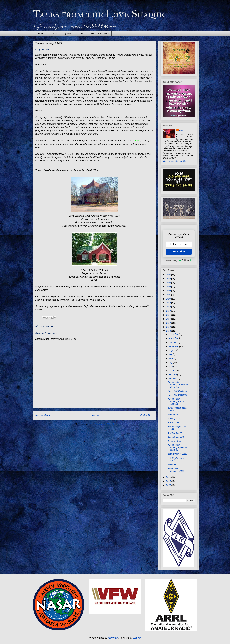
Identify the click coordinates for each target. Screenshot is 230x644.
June (171, 358)
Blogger (137, 638)
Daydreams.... (174, 464)
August (172, 350)
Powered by (179, 260)
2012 (169, 331)
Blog (55, 34)
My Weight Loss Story (73, 34)
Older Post (147, 415)
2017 (169, 311)
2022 (169, 291)
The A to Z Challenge (178, 391)
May (171, 362)
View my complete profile (174, 161)
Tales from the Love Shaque (99, 14)
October (172, 342)
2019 (169, 303)
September (174, 346)
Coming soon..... (176, 418)
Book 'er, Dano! (175, 441)
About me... (42, 34)
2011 (169, 477)
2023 (169, 287)
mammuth (113, 638)
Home (95, 415)
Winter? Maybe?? (176, 437)
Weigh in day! (174, 422)
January (172, 378)
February (173, 374)
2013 (169, 327)
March (172, 371)
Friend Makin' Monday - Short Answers (176, 401)
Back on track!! (175, 433)
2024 (169, 283)
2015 (169, 319)
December (174, 334)
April (171, 366)
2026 (169, 275)
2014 (169, 323)
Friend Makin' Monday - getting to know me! (178, 447)
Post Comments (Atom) (102, 424)
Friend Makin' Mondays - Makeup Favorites (178, 384)
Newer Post (43, 415)
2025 (169, 279)
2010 (169, 481)
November (174, 338)
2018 (169, 307)
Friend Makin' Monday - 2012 (176, 470)
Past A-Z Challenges (99, 34)
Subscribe (179, 251)
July (171, 354)
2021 (169, 295)
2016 (169, 315)
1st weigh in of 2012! (177, 454)
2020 (169, 299)
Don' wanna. (174, 414)
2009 (169, 485)
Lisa (181, 130)
